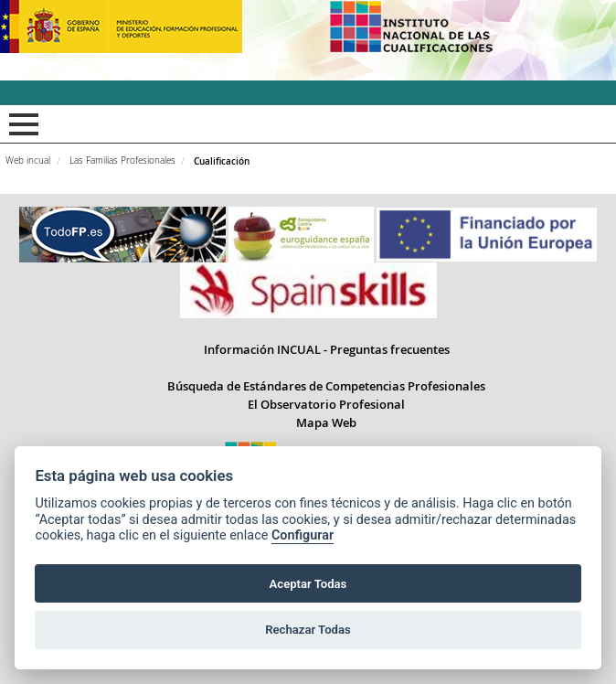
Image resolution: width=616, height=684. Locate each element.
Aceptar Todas (308, 584)
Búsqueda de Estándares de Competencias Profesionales (326, 386)
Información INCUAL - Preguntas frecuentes (327, 349)
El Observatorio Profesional (326, 404)
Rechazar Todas (308, 630)
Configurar (303, 535)
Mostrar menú (21, 124)
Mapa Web (326, 422)
